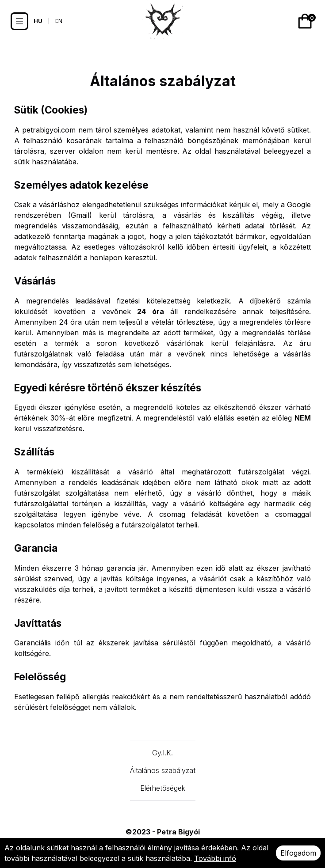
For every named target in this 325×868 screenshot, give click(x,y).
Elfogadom (298, 853)
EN (59, 21)
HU (38, 21)
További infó (215, 858)
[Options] (19, 21)
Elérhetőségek (163, 788)
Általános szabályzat (163, 770)
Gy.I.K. (162, 753)
